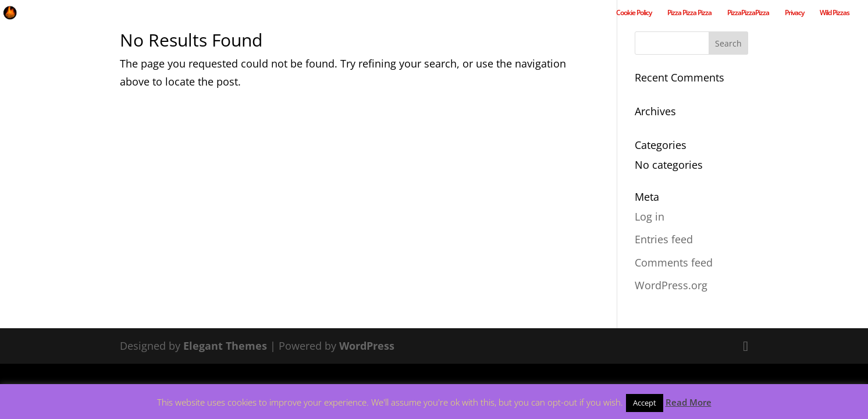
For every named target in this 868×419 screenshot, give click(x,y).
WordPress (367, 346)
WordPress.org (671, 285)
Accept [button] (645, 403)
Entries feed (664, 239)
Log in (650, 216)
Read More (689, 402)
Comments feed (674, 262)
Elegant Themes (225, 346)
